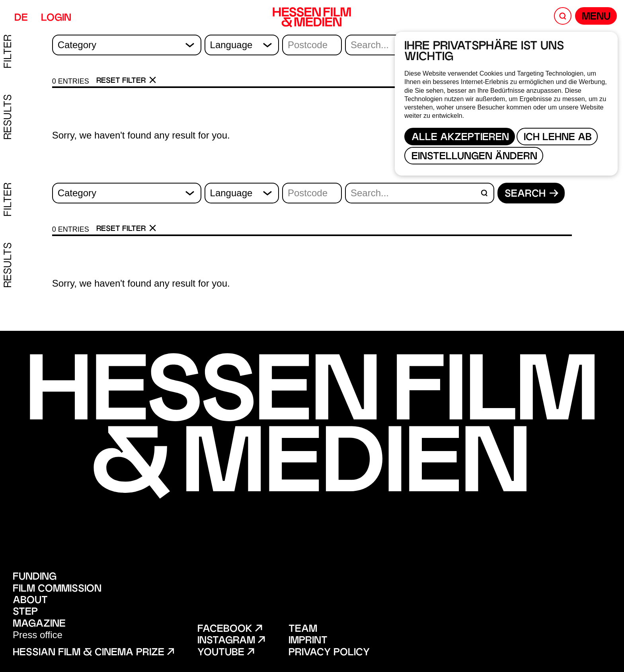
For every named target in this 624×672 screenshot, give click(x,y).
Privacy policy (329, 653)
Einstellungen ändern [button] (474, 157)
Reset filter (126, 81)
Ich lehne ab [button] (558, 138)
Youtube (226, 653)
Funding (35, 577)
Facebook (230, 630)
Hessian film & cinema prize (93, 653)
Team (303, 630)
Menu (596, 17)
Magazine (39, 624)
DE (21, 19)
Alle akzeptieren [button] (460, 138)
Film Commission (57, 589)
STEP (25, 612)
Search (532, 194)
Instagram (231, 641)
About (30, 601)
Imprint (308, 641)
